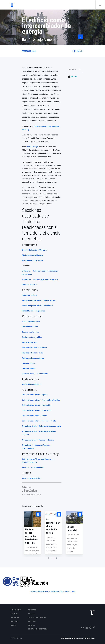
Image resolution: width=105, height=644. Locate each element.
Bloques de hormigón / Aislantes (35, 250)
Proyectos (32, 610)
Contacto (14, 614)
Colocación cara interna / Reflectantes (37, 410)
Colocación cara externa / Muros (34, 416)
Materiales (32, 621)
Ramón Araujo (33, 147)
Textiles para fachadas (31, 332)
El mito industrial (72, 529)
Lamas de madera (29, 369)
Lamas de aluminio (29, 363)
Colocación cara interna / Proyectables (37, 405)
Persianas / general (30, 342)
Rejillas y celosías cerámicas (33, 358)
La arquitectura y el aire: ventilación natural (53, 526)
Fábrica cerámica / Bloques (32, 255)
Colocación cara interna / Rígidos (35, 395)
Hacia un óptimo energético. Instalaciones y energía (32, 536)
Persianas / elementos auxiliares (35, 348)
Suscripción (15, 618)
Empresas (31, 625)
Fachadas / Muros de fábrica (33, 468)
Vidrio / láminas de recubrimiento (35, 374)
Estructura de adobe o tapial (33, 260)
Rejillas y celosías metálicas (33, 353)
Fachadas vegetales (30, 285)
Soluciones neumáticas (31, 321)
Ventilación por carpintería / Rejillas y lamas (39, 300)
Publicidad (14, 621)
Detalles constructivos (37, 618)
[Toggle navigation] (100, 5)
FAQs (93, 638)
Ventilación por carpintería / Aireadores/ (37, 306)
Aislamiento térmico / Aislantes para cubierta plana (41, 426)
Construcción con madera (38, 629)
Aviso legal (80, 638)
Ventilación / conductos (31, 384)
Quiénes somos (16, 610)
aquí (73, 591)
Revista (13, 625)
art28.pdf (74, 76)
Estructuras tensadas (30, 327)
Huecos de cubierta (29, 295)
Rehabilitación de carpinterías (34, 311)
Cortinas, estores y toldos (32, 337)
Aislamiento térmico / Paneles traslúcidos (38, 440)
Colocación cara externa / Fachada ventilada (39, 421)
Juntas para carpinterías (31, 478)
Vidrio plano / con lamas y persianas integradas (40, 279)
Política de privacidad (68, 638)
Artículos (32, 614)
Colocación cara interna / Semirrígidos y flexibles (41, 400)
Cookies (87, 638)
